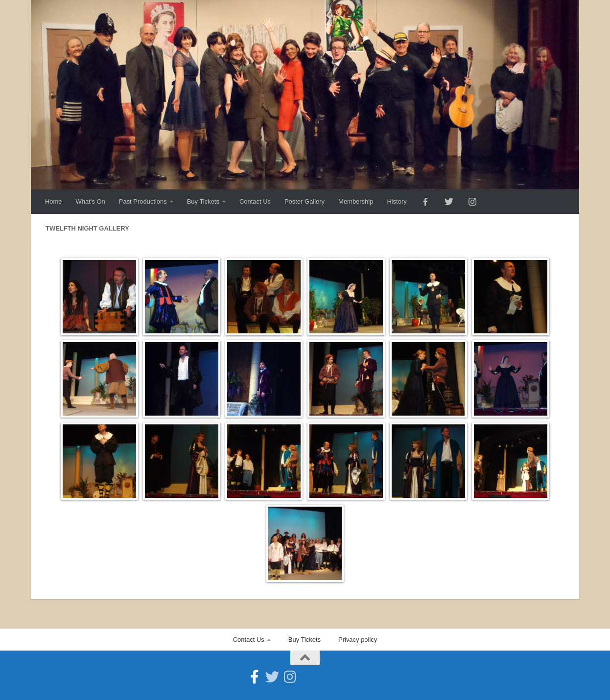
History (397, 201)
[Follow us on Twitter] (272, 677)
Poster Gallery (305, 201)
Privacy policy (358, 640)
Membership (356, 201)
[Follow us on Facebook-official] (255, 677)
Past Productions (143, 201)
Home (54, 201)
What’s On (91, 201)
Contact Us (255, 201)
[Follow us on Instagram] (290, 677)
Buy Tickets (203, 201)
